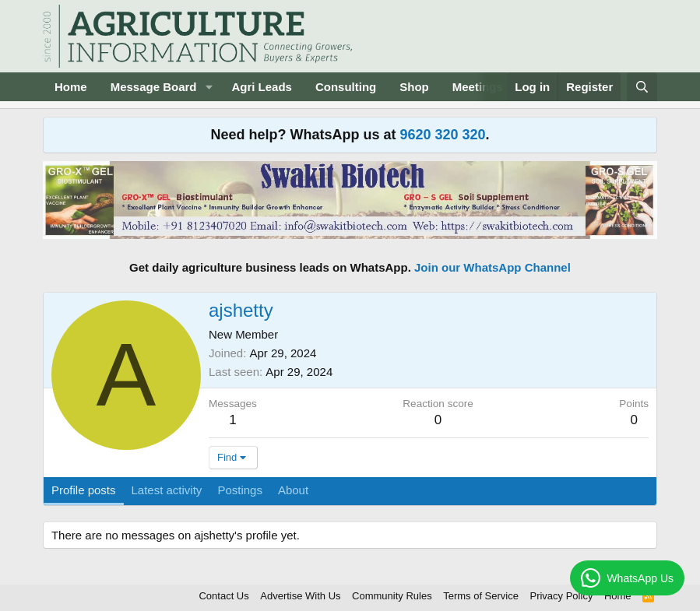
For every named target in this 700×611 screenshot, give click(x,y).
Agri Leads (262, 87)
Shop (414, 87)
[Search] (642, 87)
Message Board (154, 87)
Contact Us (223, 596)
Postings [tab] (240, 490)
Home (71, 87)
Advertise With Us (300, 596)
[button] (209, 87)
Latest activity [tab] (167, 490)
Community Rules (392, 596)
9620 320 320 (442, 135)
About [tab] (293, 490)
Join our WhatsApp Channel (492, 267)
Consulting (346, 87)
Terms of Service (481, 596)
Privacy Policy (561, 596)
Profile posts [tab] (84, 490)
